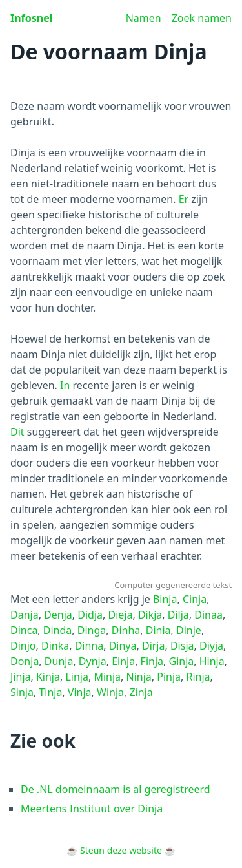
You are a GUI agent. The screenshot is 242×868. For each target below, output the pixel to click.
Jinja (21, 677)
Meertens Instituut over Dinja (92, 809)
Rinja (198, 677)
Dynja (93, 661)
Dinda (58, 630)
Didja (90, 615)
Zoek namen (202, 18)
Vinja (80, 692)
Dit (17, 432)
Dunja (59, 661)
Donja (25, 661)
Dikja (150, 615)
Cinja (195, 599)
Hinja (212, 661)
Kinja (48, 677)
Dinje (189, 630)
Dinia (158, 630)
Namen (144, 18)
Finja (152, 661)
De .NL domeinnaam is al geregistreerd (116, 789)
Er (184, 199)
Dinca (24, 630)
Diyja (211, 646)
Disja (182, 646)
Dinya (123, 646)
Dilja (178, 615)
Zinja (141, 692)
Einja (123, 661)
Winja (110, 692)
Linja (77, 677)
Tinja (50, 692)
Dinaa (208, 615)
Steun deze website (121, 850)
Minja (107, 677)
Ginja (182, 661)
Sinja (22, 692)
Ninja (139, 677)
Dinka (55, 646)
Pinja (169, 677)
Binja (165, 599)
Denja (58, 615)
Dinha (126, 630)
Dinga (92, 630)
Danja (25, 615)
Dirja (154, 646)
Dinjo (23, 646)
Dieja (120, 615)
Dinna (89, 646)
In (65, 385)
